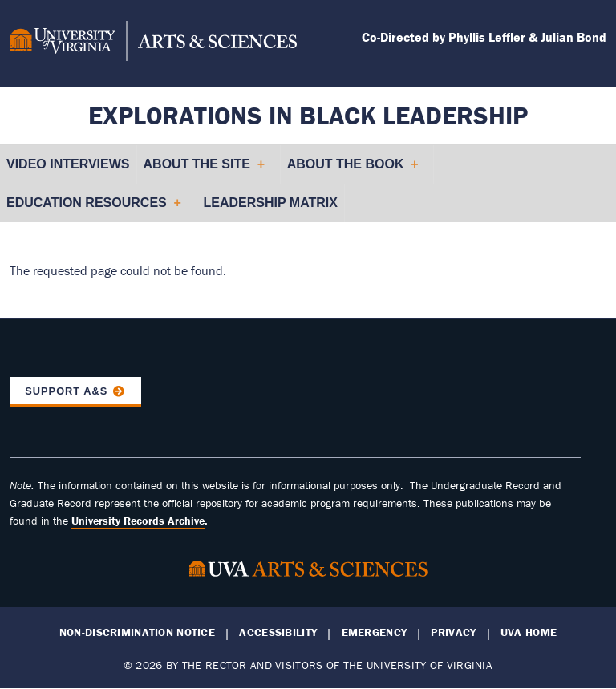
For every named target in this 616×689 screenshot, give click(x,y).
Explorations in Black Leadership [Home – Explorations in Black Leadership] (308, 115)
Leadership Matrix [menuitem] (271, 203)
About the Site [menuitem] (204, 170)
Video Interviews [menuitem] (68, 164)
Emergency (375, 632)
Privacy (453, 632)
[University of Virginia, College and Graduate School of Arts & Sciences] (153, 43)
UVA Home (529, 632)
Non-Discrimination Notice (137, 632)
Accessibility (278, 632)
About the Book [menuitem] (353, 170)
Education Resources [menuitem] (93, 209)
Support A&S (66, 391)
